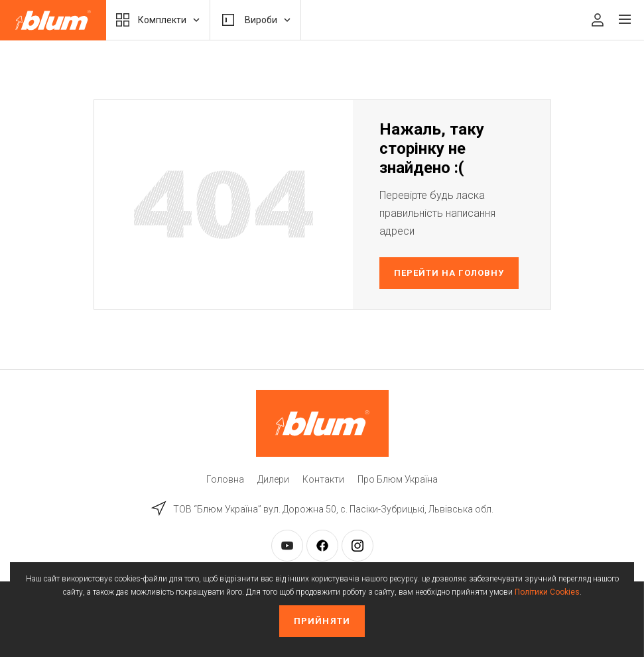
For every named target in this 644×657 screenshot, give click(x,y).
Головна (225, 479)
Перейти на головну (449, 273)
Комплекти (158, 20)
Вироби (255, 20)
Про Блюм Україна (398, 479)
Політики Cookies (547, 592)
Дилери (273, 479)
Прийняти (322, 621)
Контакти (323, 479)
